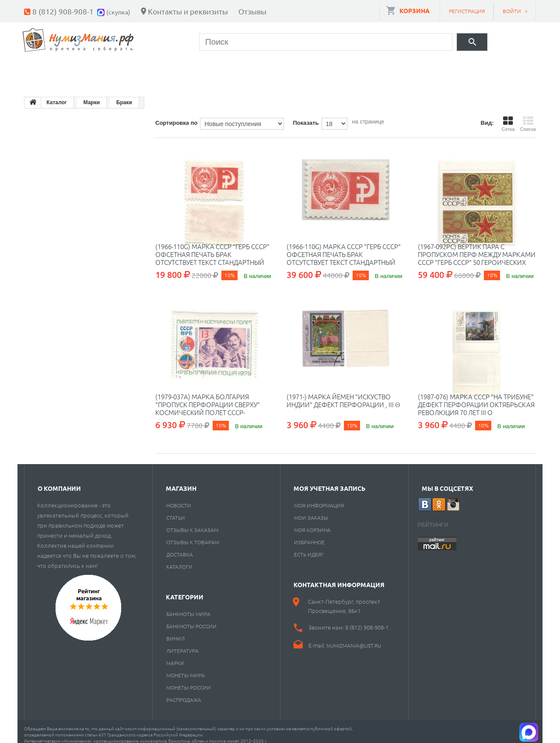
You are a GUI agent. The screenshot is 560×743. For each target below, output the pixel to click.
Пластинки (285, 70)
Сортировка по (176, 116)
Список (528, 117)
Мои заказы (311, 511)
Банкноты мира (188, 607)
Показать (306, 116)
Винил (175, 632)
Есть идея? (309, 548)
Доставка (180, 548)
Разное (349, 70)
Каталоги (179, 560)
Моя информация (319, 499)
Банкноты (113, 70)
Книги (224, 70)
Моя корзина (312, 523)
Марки (173, 70)
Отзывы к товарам (193, 535)
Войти (512, 11)
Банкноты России (191, 620)
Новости (179, 499)
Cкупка (404, 70)
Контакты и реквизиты (188, 11)
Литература (182, 644)
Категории (185, 590)
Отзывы (252, 11)
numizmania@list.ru (354, 639)
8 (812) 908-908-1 (63, 11)
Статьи (176, 511)
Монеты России (189, 681)
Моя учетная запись (329, 482)
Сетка (508, 117)
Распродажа (184, 693)
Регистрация (467, 11)
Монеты (49, 70)
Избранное (309, 535)
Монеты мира (185, 669)
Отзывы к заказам (192, 523)
